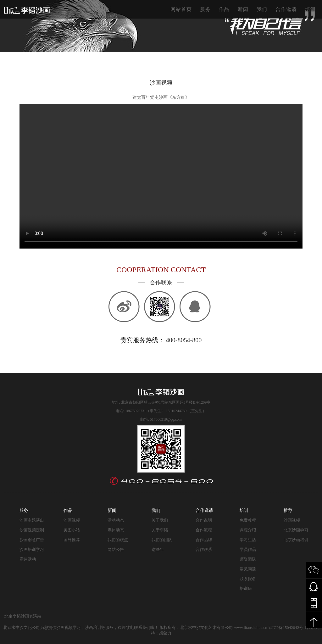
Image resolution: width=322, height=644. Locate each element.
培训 (310, 9)
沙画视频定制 (32, 530)
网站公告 (116, 549)
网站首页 (181, 9)
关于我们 (160, 520)
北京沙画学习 (296, 530)
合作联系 (204, 549)
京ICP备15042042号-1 (287, 627)
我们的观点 (118, 540)
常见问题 (248, 569)
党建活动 (28, 559)
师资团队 (248, 559)
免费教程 (248, 520)
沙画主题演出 (32, 520)
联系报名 (248, 579)
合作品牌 (204, 540)
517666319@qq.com (166, 419)
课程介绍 (248, 530)
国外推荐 (72, 540)
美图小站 (72, 530)
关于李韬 (160, 530)
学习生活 (248, 540)
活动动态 (116, 520)
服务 (205, 9)
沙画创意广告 (32, 540)
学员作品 (248, 549)
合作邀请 (286, 9)
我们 (262, 9)
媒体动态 (116, 530)
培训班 (246, 588)
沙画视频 (72, 520)
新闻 (243, 9)
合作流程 (204, 530)
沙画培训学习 (32, 549)
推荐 (288, 510)
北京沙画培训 (296, 540)
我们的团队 (162, 540)
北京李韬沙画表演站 (23, 616)
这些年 (158, 549)
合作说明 (204, 520)
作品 (224, 9)
